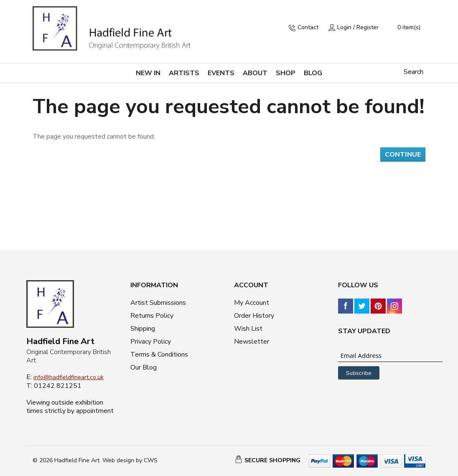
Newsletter (252, 342)
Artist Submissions (158, 303)
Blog (313, 73)
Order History (254, 316)
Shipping (143, 329)
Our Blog (144, 367)
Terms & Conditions (159, 354)
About (255, 73)
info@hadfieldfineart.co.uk (69, 377)
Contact (308, 27)
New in (148, 73)
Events (221, 73)
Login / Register (358, 27)
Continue (403, 154)
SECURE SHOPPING (272, 460)
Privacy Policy (151, 342)
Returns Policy (152, 316)
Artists (184, 73)
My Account (252, 303)
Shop (286, 73)
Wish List (248, 329)
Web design (118, 460)
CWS (151, 460)
